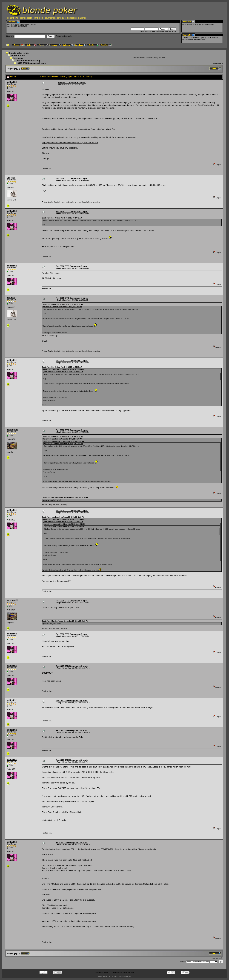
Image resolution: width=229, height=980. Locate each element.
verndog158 (12, 430)
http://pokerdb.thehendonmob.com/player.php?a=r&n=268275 (70, 143)
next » (221, 63)
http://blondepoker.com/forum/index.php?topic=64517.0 (90, 129)
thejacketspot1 (199, 39)
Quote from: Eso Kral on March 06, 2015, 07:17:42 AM (62, 218)
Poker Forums (18, 55)
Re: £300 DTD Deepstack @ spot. (72, 178)
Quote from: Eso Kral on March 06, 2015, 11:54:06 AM (62, 367)
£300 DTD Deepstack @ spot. (32, 63)
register (33, 24)
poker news (13, 18)
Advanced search (64, 36)
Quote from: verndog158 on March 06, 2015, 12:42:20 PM (63, 517)
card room (39, 18)
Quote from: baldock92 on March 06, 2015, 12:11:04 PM (63, 437)
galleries (82, 18)
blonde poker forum (19, 53)
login (27, 24)
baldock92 (12, 82)
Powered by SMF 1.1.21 (103, 973)
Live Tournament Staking (28, 61)
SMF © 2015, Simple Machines (124, 973)
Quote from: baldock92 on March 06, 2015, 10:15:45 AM (63, 304)
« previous (214, 63)
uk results (72, 18)
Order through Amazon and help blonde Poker (198, 24)
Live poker (19, 58)
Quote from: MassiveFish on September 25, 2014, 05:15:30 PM (65, 497)
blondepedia (26, 18)
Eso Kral (11, 178)
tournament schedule (55, 18)
